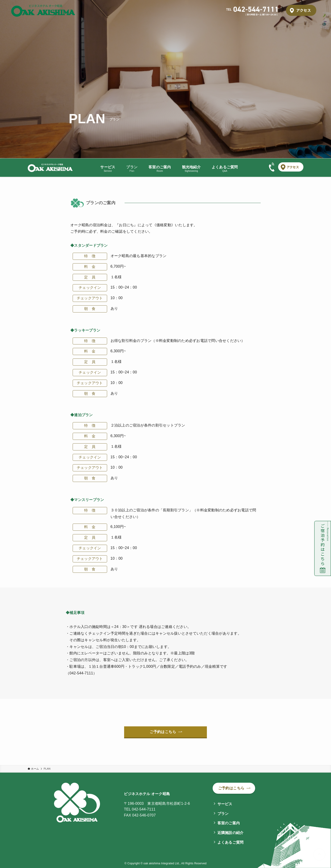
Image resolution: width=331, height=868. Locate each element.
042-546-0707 (144, 815)
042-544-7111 (144, 809)
